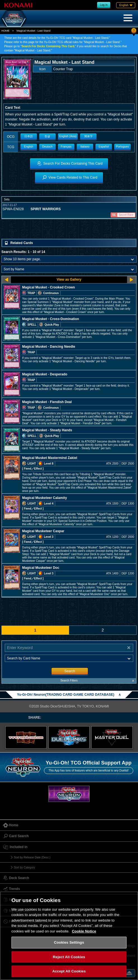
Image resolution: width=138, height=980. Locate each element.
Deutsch (47, 147)
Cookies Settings (69, 942)
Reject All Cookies (69, 957)
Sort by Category (24, 867)
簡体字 (88, 136)
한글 (47, 136)
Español (104, 147)
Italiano (85, 147)
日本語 (29, 136)
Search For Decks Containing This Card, (48, 46)
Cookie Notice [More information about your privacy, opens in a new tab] (84, 931)
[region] (69, 936)
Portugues (123, 147)
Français (66, 147)
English (29, 147)
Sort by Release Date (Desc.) (32, 857)
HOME (5, 31)
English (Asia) (68, 136)
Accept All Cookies (69, 971)
